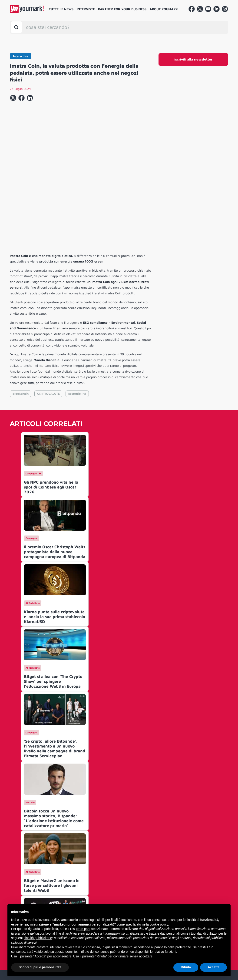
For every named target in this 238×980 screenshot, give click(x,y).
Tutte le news (61, 9)
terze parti (83, 929)
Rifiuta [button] (186, 967)
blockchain (21, 323)
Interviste (86, 9)
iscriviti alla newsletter (193, 59)
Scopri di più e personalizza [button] (40, 967)
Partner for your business (122, 9)
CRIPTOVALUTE (48, 323)
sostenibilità (77, 323)
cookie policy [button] (159, 924)
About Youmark (164, 9)
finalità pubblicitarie (38, 938)
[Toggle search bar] (16, 27)
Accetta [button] (213, 967)
